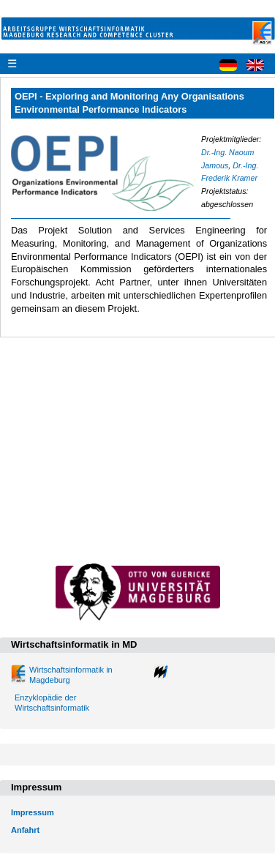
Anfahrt (25, 830)
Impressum (33, 812)
